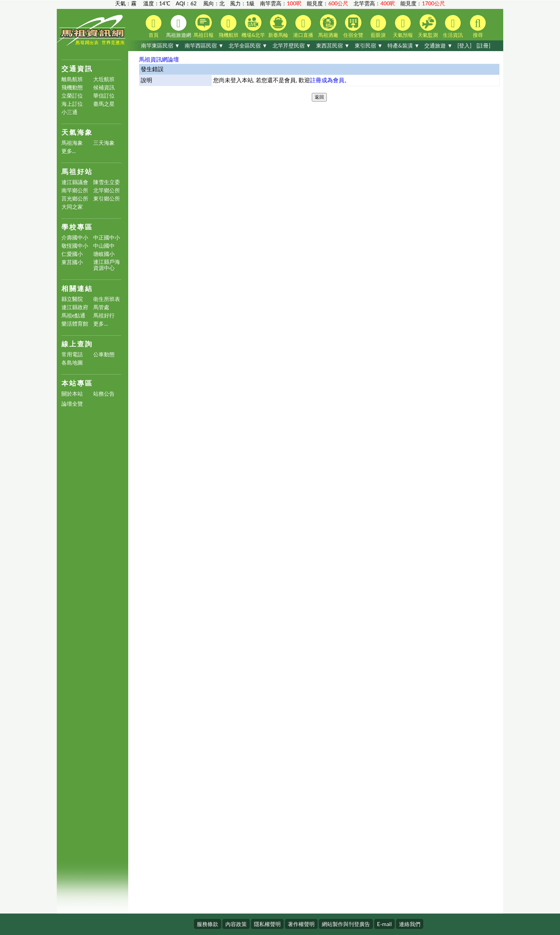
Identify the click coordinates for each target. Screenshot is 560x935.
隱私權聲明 (267, 924)
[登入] (464, 45)
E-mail (384, 924)
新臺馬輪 (278, 26)
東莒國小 (72, 262)
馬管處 (101, 307)
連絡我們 (410, 924)
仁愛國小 (72, 254)
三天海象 (104, 143)
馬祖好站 (77, 171)
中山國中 (104, 246)
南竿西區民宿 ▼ (204, 45)
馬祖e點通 (74, 315)
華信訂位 (104, 96)
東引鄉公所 (107, 199)
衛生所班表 (107, 299)
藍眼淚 (378, 26)
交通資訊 (77, 68)
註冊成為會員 (327, 80)
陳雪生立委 (107, 182)
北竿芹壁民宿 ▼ (292, 45)
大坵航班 (104, 79)
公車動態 (104, 354)
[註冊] (483, 45)
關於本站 (72, 394)
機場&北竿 (253, 26)
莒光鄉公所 (75, 199)
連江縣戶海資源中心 (107, 265)
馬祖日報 (204, 26)
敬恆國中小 (75, 246)
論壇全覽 (72, 404)
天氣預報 (403, 26)
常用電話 (72, 354)
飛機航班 (229, 26)
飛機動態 (72, 87)
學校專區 (77, 227)
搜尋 (478, 26)
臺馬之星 (104, 104)
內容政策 (236, 924)
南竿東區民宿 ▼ (161, 45)
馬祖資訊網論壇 (159, 59)
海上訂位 (72, 104)
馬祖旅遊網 (179, 26)
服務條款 (207, 924)
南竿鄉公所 (75, 190)
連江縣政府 (75, 307)
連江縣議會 (75, 182)
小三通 (69, 112)
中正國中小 (107, 238)
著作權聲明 (301, 924)
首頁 (154, 26)
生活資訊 (453, 26)
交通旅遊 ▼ (438, 45)
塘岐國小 (104, 254)
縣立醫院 (72, 299)
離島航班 (72, 79)
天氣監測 (428, 26)
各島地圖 (72, 363)
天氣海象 (77, 132)
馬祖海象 (72, 143)
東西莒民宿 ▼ (333, 45)
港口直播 (303, 26)
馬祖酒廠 (328, 26)
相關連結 (77, 288)
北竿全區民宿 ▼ (248, 45)
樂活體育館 (75, 324)
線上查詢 (77, 344)
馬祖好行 (104, 315)
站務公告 (104, 394)
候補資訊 (104, 87)
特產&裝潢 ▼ (403, 45)
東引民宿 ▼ (369, 45)
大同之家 (72, 207)
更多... (69, 151)
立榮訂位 (72, 96)
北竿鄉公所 (107, 190)
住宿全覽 (353, 26)
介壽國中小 (75, 238)
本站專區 (77, 383)
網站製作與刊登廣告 (346, 924)
